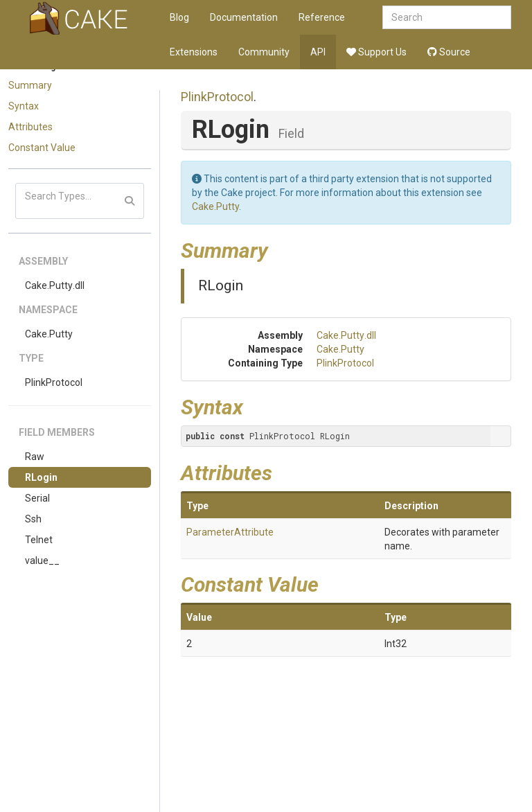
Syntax (24, 106)
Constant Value (42, 148)
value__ (42, 561)
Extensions (194, 52)
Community (264, 52)
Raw (35, 457)
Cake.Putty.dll (55, 285)
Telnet (39, 540)
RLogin (41, 477)
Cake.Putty (49, 334)
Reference (322, 17)
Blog (179, 17)
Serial (37, 498)
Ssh (33, 519)
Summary (30, 85)
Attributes (30, 127)
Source (449, 52)
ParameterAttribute (230, 532)
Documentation (244, 17)
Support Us (376, 52)
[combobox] (447, 17)
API (318, 52)
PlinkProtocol (54, 382)
